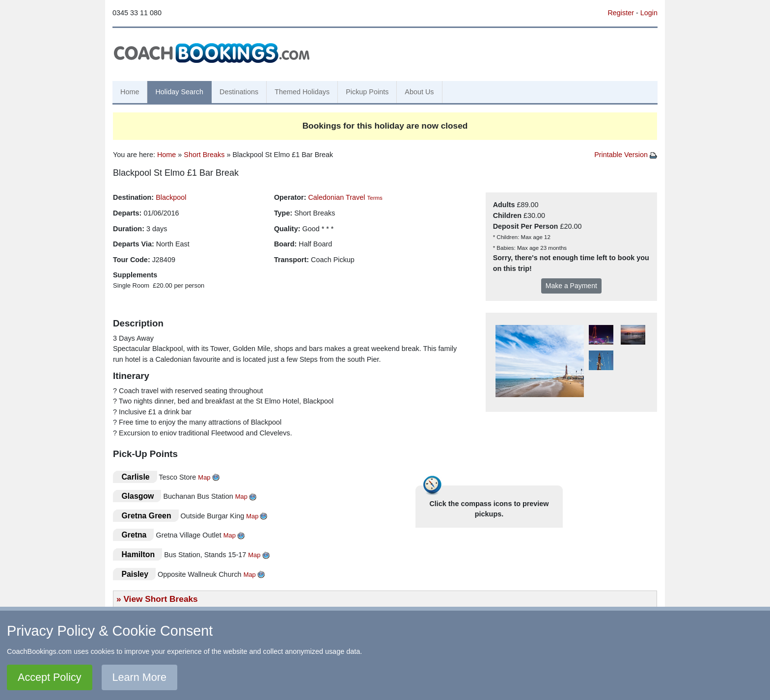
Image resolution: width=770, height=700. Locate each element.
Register (621, 13)
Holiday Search (179, 92)
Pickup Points (367, 92)
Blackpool (171, 197)
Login (649, 13)
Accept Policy (50, 677)
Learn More (139, 677)
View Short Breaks (160, 599)
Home (130, 92)
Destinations (239, 92)
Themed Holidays (302, 92)
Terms (374, 198)
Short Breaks (204, 155)
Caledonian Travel (336, 197)
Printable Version (626, 155)
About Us (419, 92)
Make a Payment (571, 286)
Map (204, 477)
